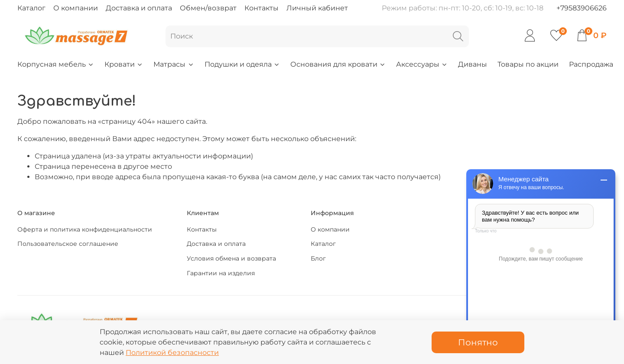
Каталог (31, 8)
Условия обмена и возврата (231, 258)
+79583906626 (582, 8)
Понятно (478, 342)
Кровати (124, 64)
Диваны (473, 64)
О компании (76, 8)
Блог (318, 258)
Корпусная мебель (56, 64)
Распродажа (591, 64)
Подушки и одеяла (242, 64)
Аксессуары (422, 64)
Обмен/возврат (208, 8)
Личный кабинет (317, 8)
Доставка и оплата (139, 8)
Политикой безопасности (172, 353)
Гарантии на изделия (221, 273)
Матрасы (174, 64)
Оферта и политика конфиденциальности (85, 229)
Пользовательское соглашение (68, 244)
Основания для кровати (338, 64)
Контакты (262, 8)
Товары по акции (528, 64)
